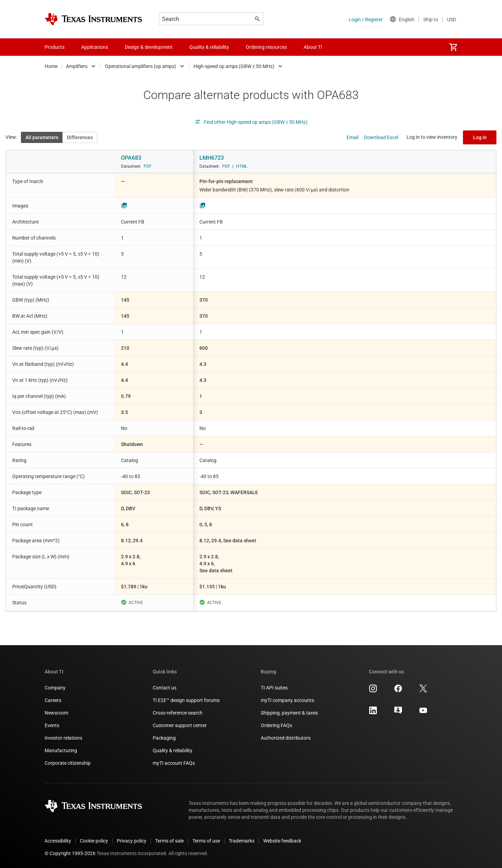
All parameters (42, 137)
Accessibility (58, 841)
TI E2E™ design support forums (186, 700)
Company (55, 688)
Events (52, 725)
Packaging (164, 738)
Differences (80, 137)
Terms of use (206, 841)
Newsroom (56, 713)
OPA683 (131, 158)
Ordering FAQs (276, 725)
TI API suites (274, 688)
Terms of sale (169, 841)
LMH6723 (212, 158)
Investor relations (63, 738)
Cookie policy (94, 841)
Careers (53, 700)
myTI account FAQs (174, 763)
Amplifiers (77, 66)
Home (51, 66)
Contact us (165, 688)
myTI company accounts (287, 700)
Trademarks (242, 841)
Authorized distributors (286, 738)
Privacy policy (132, 841)
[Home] (93, 19)
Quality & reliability (173, 750)
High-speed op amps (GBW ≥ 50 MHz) (234, 66)
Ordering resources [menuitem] (266, 47)
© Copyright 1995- (70, 853)
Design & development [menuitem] (149, 47)
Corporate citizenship (68, 763)
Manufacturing (61, 750)
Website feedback (282, 841)
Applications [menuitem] (95, 47)
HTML (242, 166)
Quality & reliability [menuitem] (209, 47)
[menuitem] (453, 47)
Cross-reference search (178, 713)
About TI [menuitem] (313, 47)
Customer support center (180, 725)
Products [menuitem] (55, 47)
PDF (148, 166)
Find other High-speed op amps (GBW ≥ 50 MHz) (251, 122)
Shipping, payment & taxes (289, 713)
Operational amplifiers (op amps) (140, 66)
